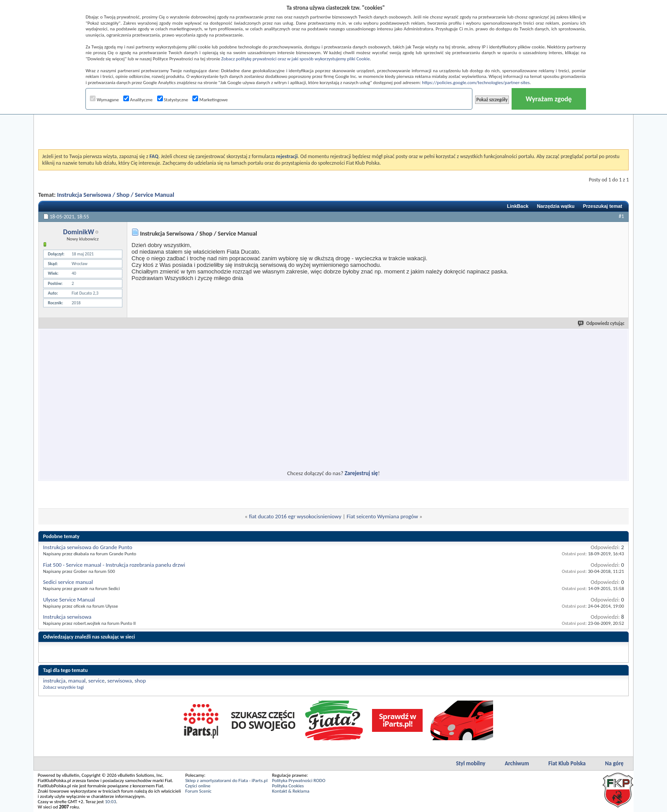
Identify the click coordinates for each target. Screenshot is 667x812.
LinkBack (518, 206)
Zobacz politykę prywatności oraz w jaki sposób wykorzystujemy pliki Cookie (295, 59)
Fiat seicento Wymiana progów (382, 516)
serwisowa (120, 681)
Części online (198, 786)
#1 (621, 216)
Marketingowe (210, 100)
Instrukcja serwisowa (67, 617)
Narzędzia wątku (556, 206)
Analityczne (138, 100)
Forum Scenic (199, 791)
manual (77, 681)
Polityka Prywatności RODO (299, 781)
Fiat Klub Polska (567, 763)
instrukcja (54, 681)
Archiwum (517, 763)
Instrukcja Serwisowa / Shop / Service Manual (116, 195)
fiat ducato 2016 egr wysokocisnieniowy (295, 516)
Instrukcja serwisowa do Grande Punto (88, 547)
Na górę (614, 763)
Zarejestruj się (361, 473)
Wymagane (104, 100)
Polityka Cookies (288, 786)
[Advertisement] (334, 127)
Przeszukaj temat (603, 206)
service (97, 681)
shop (140, 681)
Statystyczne (173, 100)
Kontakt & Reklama (291, 791)
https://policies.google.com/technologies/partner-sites (476, 83)
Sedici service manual (68, 582)
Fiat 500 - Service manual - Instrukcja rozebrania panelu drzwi (114, 565)
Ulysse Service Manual (69, 600)
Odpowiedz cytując (601, 323)
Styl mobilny (471, 763)
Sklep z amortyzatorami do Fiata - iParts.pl (227, 781)
